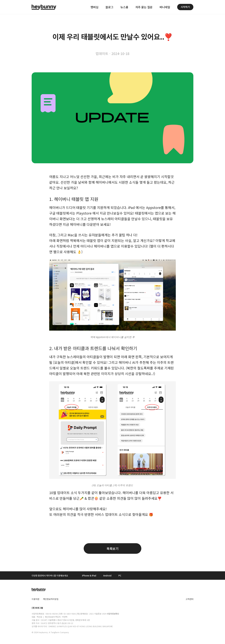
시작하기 (185, 7)
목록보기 (112, 548)
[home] (44, 7)
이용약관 (36, 599)
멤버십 (94, 7)
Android (107, 575)
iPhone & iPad (89, 575)
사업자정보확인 (113, 614)
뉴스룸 (124, 7)
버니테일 (165, 7)
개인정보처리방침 (51, 599)
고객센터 (189, 599)
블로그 (109, 7)
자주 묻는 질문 (144, 7)
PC (120, 575)
